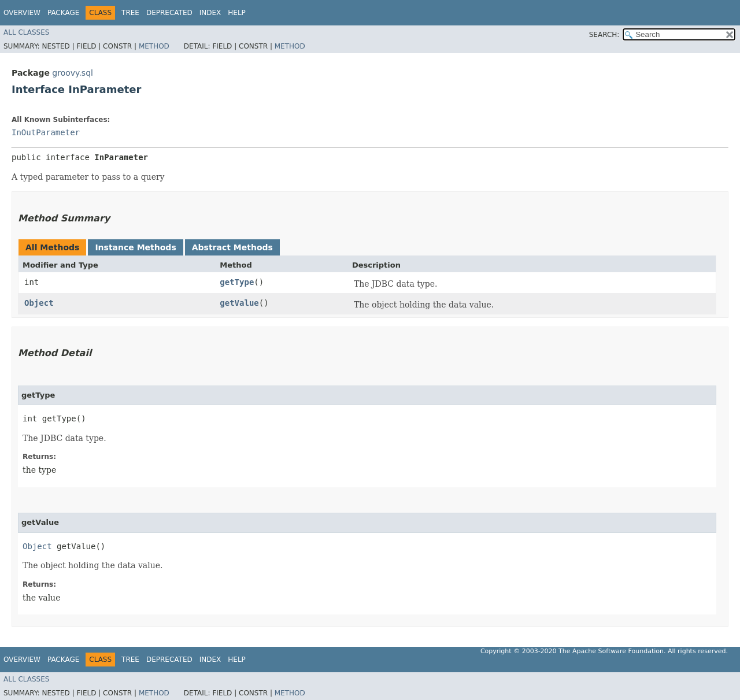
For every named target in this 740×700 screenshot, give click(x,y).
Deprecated (169, 13)
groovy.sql (73, 73)
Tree (130, 13)
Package (63, 13)
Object (39, 303)
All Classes (26, 32)
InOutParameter (46, 132)
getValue (239, 303)
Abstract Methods (232, 247)
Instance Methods (135, 247)
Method (154, 46)
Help (237, 13)
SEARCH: (604, 35)
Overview (22, 13)
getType (237, 282)
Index (210, 13)
